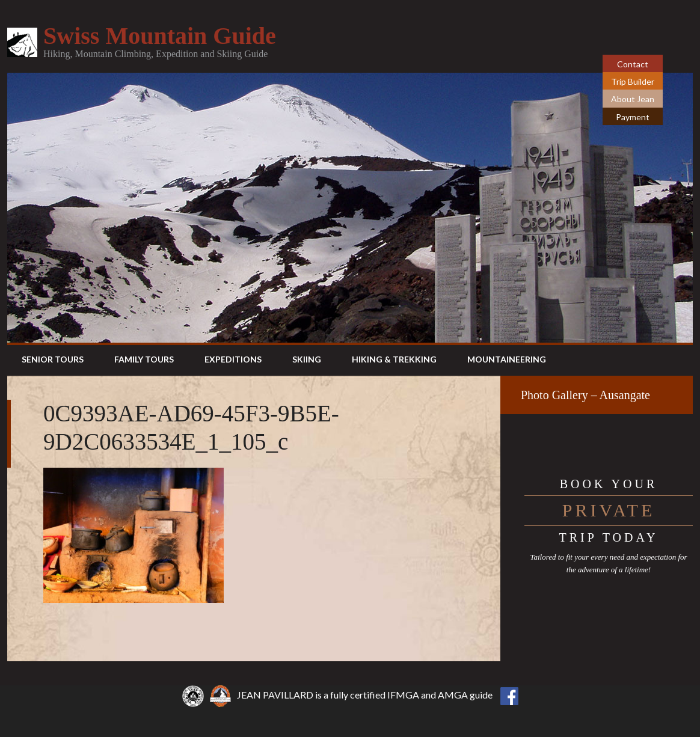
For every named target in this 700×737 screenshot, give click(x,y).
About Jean (633, 99)
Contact (633, 64)
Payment (633, 117)
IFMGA (403, 695)
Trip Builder (633, 81)
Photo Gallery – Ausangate (585, 395)
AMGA (453, 695)
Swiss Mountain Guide (160, 36)
